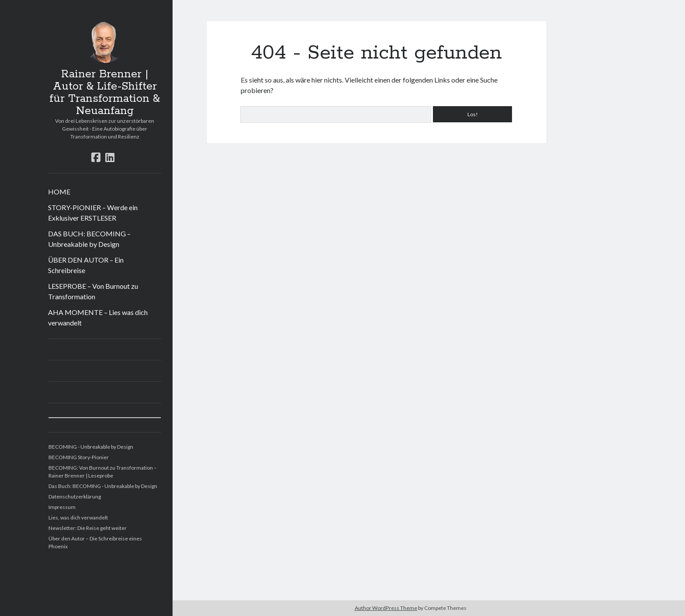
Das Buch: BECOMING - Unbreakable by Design (103, 486)
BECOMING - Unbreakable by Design (91, 447)
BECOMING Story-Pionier (79, 457)
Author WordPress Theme (386, 608)
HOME (59, 192)
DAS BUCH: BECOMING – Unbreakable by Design (89, 239)
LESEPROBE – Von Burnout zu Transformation (93, 291)
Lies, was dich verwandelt (78, 517)
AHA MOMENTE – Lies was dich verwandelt (98, 317)
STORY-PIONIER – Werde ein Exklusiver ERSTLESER (93, 213)
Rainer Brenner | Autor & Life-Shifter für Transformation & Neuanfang (105, 93)
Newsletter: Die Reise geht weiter (88, 528)
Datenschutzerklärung (75, 497)
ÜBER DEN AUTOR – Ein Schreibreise (86, 265)
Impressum (62, 507)
